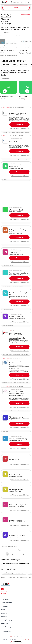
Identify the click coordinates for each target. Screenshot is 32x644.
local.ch (4, 577)
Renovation (23, 65)
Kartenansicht (16, 641)
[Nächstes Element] (27, 46)
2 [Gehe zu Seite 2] (13, 554)
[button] (16, 120)
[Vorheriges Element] (5, 46)
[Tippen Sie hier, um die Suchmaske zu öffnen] (18, 2)
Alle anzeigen (6, 33)
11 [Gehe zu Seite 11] (24, 554)
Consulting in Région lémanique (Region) (14, 573)
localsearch (26, 640)
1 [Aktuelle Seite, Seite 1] (7, 554)
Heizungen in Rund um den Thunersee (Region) (16, 564)
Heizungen (6, 65)
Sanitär (14, 65)
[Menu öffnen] (28, 2)
